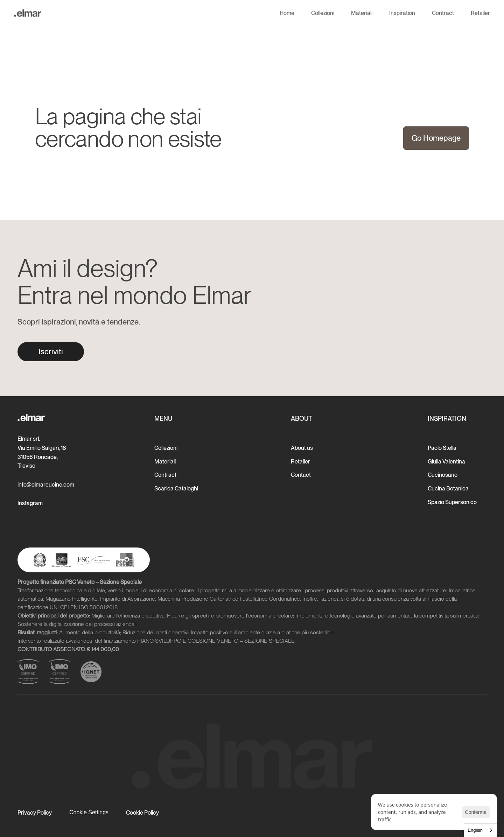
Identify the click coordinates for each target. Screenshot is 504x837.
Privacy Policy (35, 813)
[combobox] (480, 830)
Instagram (30, 503)
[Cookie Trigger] (89, 812)
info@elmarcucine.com (46, 485)
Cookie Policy (142, 813)
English (475, 830)
